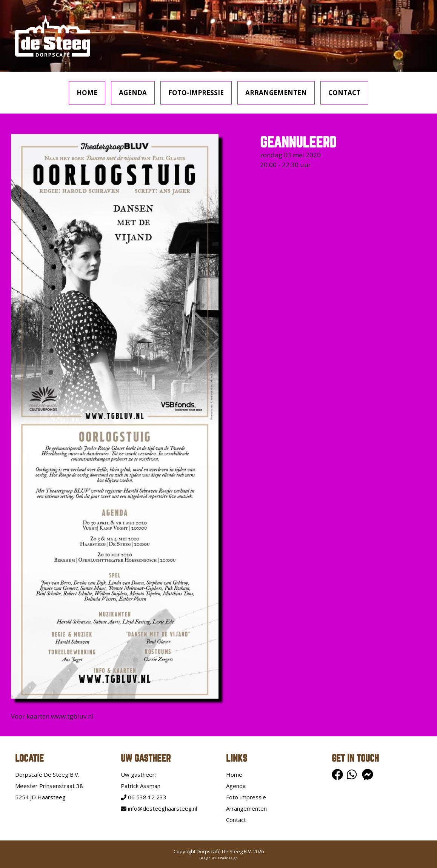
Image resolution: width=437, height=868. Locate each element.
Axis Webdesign (225, 858)
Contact (344, 93)
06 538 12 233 (144, 797)
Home (87, 93)
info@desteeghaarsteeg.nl (159, 808)
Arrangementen (276, 93)
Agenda (133, 93)
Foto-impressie (196, 93)
